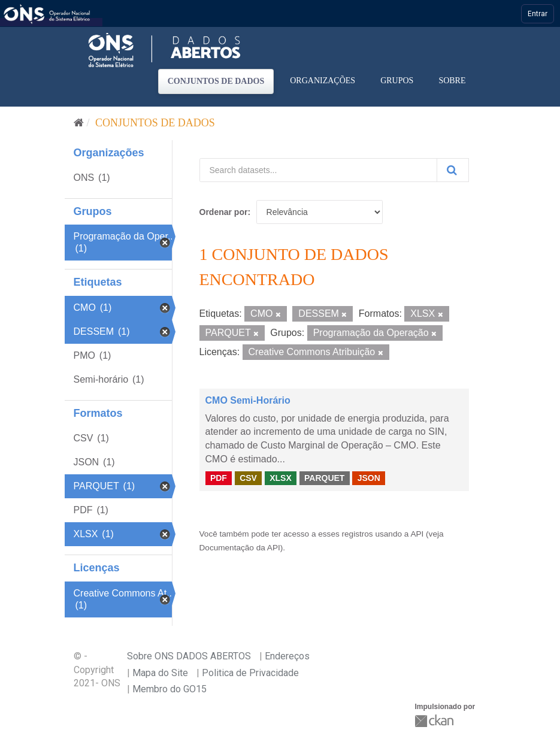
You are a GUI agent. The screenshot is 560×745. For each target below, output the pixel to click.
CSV (248, 478)
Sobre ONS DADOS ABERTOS (189, 656)
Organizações (323, 81)
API (417, 534)
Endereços (287, 656)
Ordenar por (224, 212)
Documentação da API (240, 548)
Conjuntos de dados (216, 81)
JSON (369, 478)
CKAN (435, 721)
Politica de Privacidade (250, 673)
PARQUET (324, 478)
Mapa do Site (160, 673)
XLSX (281, 478)
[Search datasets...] (318, 170)
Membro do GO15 (169, 689)
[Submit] (453, 170)
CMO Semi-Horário (248, 400)
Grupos (397, 81)
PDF (219, 478)
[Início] (79, 123)
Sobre (452, 81)
